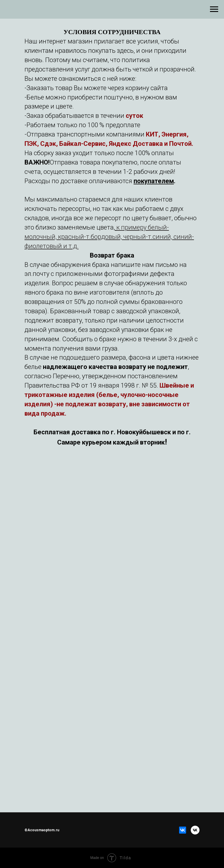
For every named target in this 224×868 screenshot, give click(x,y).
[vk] (195, 830)
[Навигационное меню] (214, 9)
